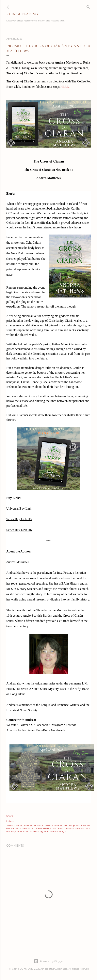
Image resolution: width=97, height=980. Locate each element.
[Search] (88, 6)
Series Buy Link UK (19, 530)
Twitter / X (26, 725)
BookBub (42, 730)
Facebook (42, 725)
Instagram (57, 725)
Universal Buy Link (19, 508)
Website (11, 725)
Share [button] (10, 816)
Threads (71, 725)
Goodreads (58, 730)
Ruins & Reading (22, 14)
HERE (65, 87)
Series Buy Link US (19, 519)
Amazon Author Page (20, 730)
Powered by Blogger (49, 961)
